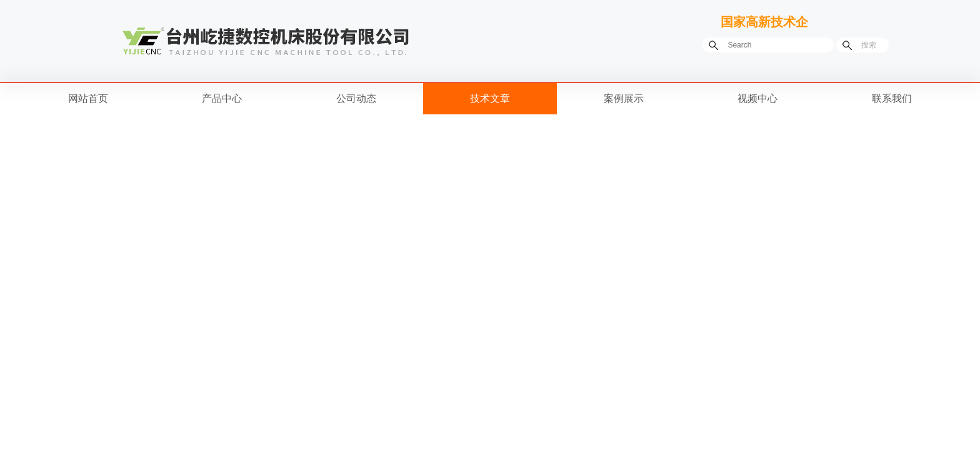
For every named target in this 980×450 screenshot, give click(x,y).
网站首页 (88, 98)
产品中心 (222, 98)
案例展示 (624, 98)
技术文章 (490, 98)
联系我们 (892, 98)
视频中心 (757, 98)
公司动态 (356, 98)
